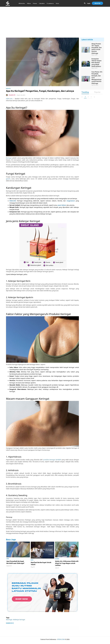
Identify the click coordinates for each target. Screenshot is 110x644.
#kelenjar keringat (19, 623)
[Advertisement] (55, 20)
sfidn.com (9, 102)
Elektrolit (13, 204)
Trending (85, 93)
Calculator (42, 3)
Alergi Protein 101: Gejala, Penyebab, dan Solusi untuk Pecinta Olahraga (97, 49)
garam (8, 182)
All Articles (22, 3)
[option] (18, 558)
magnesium (71, 204)
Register (97, 3)
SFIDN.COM (61, 643)
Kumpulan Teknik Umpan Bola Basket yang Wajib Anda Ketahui (97, 63)
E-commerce (50, 3)
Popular (97, 93)
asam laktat (62, 209)
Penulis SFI (12, 99)
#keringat (9, 623)
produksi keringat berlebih (52, 463)
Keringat (9, 162)
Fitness (35, 3)
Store (57, 3)
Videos (29, 3)
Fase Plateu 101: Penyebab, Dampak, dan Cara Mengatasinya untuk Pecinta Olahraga (97, 78)
